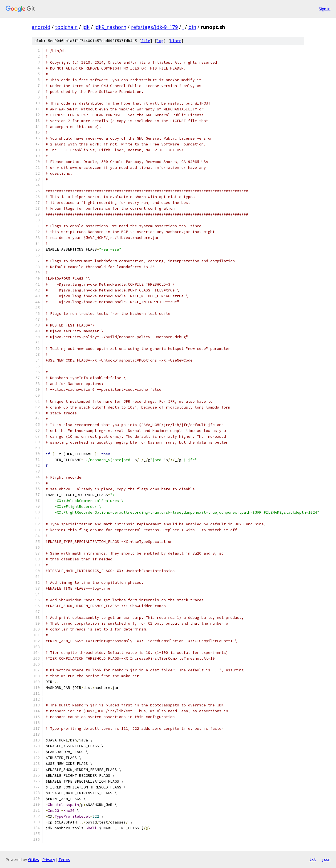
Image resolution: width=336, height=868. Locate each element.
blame (176, 41)
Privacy (49, 860)
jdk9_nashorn (110, 27)
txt (313, 859)
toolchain (66, 27)
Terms (64, 860)
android (41, 27)
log (160, 41)
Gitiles (34, 860)
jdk (86, 27)
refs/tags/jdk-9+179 (154, 27)
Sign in (325, 9)
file (146, 41)
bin (192, 27)
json (326, 859)
